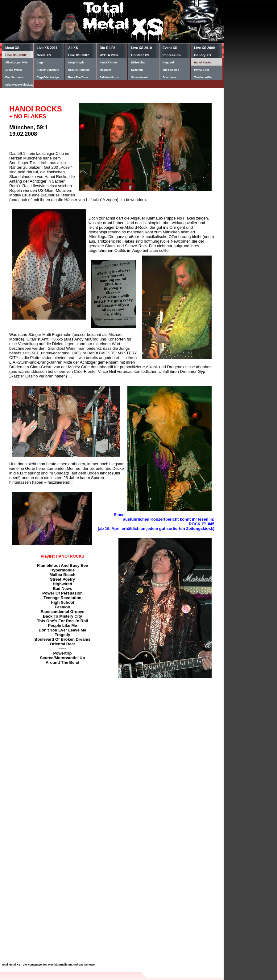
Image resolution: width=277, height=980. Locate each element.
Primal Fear (202, 70)
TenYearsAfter (203, 77)
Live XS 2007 (79, 55)
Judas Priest (14, 70)
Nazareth (137, 70)
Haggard (168, 63)
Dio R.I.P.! (107, 48)
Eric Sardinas (14, 77)
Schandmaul (139, 77)
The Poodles (171, 70)
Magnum (105, 70)
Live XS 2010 (141, 48)
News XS (44, 55)
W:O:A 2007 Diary (109, 56)
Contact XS (140, 55)
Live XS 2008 (16, 55)
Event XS (170, 48)
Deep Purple (76, 63)
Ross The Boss (78, 77)
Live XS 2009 (204, 48)
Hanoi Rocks (203, 63)
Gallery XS (203, 55)
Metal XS (12, 48)
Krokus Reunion (79, 70)
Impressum (172, 55)
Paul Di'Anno (108, 63)
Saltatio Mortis (109, 77)
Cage (40, 63)
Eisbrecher (138, 63)
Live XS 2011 (47, 48)
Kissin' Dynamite (48, 70)
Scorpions (169, 77)
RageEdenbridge (48, 77)
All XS (73, 48)
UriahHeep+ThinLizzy (19, 85)
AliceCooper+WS (17, 63)
